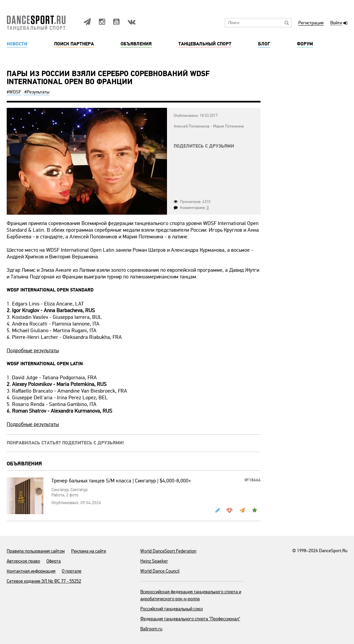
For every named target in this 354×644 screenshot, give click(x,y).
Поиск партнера (74, 44)
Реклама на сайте (89, 551)
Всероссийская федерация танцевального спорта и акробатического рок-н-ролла (191, 595)
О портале (72, 571)
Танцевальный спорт (205, 44)
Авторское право (23, 561)
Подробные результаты (33, 351)
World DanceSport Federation (168, 551)
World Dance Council (160, 571)
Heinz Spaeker (154, 561)
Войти (336, 23)
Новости (17, 44)
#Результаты (37, 92)
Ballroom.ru (151, 629)
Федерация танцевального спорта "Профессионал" (190, 619)
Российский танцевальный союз (171, 609)
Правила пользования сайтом (36, 551)
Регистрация (311, 23)
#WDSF (14, 92)
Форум (305, 44)
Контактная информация (31, 571)
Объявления (136, 44)
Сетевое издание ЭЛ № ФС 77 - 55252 (44, 581)
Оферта (54, 561)
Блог (264, 44)
